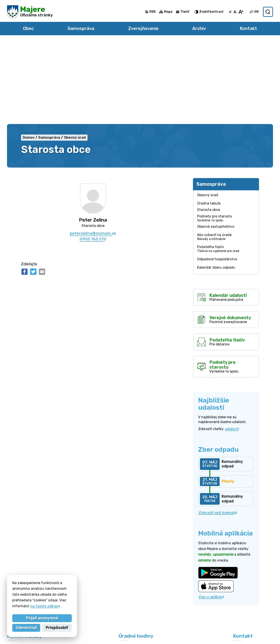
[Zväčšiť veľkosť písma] (241, 12)
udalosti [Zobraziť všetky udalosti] (232, 347)
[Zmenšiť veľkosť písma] (230, 12)
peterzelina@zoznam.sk (93, 151)
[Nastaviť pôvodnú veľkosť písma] (235, 12)
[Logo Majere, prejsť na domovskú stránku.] (30, 12)
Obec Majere (202, 632)
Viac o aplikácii (211, 514)
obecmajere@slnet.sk (252, 608)
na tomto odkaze (45, 606)
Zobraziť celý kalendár (218, 430)
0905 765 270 (93, 157)
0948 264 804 (246, 598)
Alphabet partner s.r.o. (139, 632)
